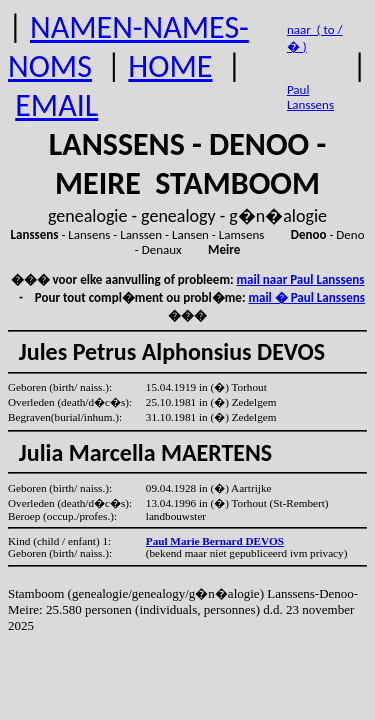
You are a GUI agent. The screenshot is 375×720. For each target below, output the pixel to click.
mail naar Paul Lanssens (301, 279)
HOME (170, 66)
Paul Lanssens (310, 97)
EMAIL (56, 105)
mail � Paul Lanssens (306, 297)
